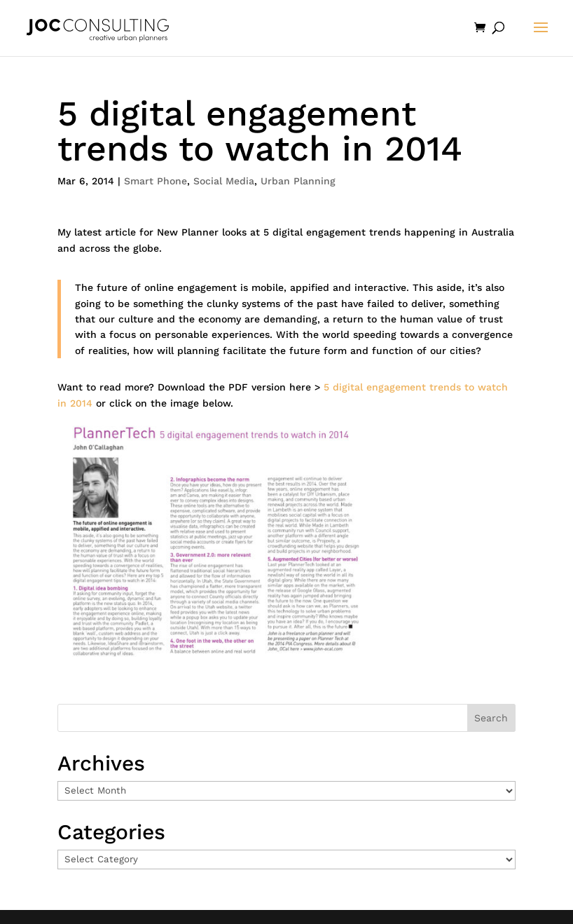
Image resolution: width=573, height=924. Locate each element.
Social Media (224, 181)
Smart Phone (156, 181)
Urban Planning (298, 181)
